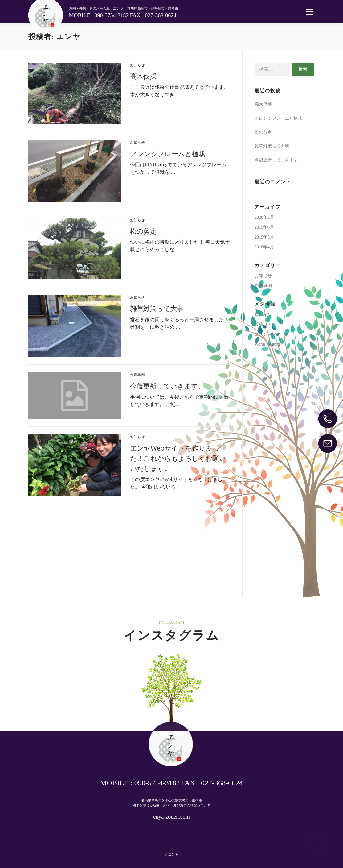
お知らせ (138, 65)
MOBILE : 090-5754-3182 (99, 15)
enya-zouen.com (171, 817)
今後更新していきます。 (167, 386)
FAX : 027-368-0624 (153, 15)
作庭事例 (138, 375)
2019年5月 (264, 237)
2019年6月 (264, 227)
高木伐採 (143, 76)
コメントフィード (272, 334)
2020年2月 (264, 217)
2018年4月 (264, 247)
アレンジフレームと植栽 (167, 153)
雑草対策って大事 (157, 308)
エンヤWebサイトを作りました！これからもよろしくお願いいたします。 (178, 458)
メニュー (310, 12)
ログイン (263, 315)
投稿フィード (267, 324)
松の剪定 (143, 231)
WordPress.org (267, 344)
